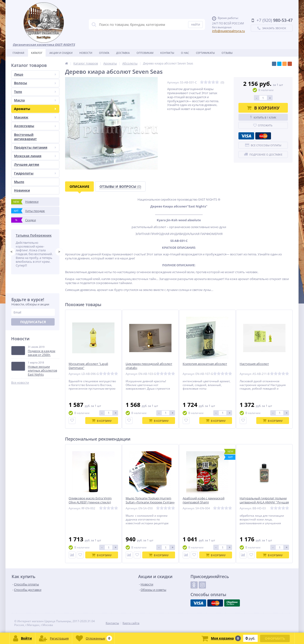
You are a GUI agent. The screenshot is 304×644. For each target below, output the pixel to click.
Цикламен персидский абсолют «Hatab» (149, 366)
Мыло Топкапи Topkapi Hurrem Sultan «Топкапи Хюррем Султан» (150, 500)
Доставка (123, 53)
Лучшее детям (27, 164)
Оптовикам (145, 53)
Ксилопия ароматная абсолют (205, 364)
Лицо (35, 74)
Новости (86, 53)
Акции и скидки (61, 53)
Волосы (35, 83)
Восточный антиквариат (25, 137)
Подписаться (33, 322)
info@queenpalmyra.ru (228, 31)
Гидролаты (35, 173)
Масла (35, 100)
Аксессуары (35, 126)
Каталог (37, 53)
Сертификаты (205, 53)
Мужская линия (35, 156)
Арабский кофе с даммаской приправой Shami (204, 500)
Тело (35, 92)
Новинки (22, 190)
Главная (18, 53)
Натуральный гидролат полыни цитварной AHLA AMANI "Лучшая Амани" (264, 502)
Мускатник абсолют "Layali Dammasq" (88, 366)
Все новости (20, 383)
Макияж (35, 117)
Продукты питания (35, 147)
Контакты (167, 53)
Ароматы (35, 109)
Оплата (104, 53)
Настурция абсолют (254, 364)
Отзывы (227, 53)
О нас (185, 53)
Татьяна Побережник (35, 235)
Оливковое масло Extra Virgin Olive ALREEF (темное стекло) (90, 500)
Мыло (19, 182)
